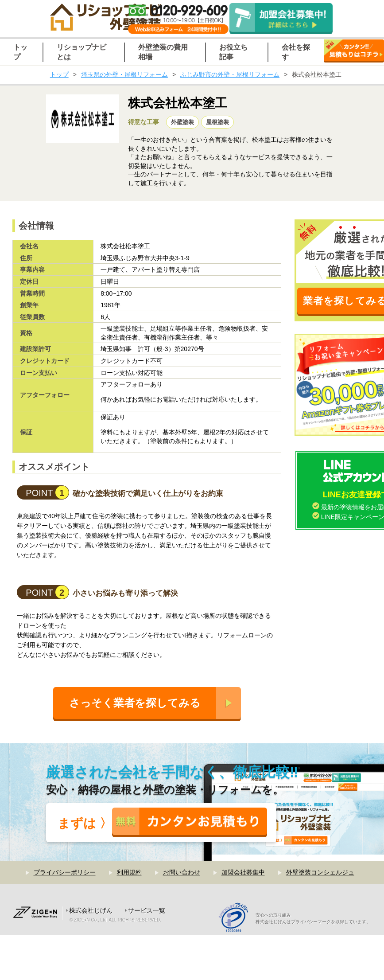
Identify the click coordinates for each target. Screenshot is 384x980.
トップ (59, 74)
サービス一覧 (147, 910)
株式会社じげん (91, 910)
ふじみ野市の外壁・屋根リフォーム (230, 74)
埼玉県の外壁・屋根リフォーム (124, 74)
